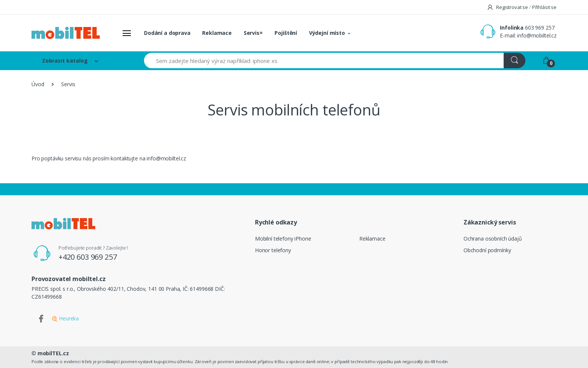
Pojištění (286, 33)
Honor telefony (273, 250)
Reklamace (217, 33)
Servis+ (253, 33)
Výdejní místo (327, 33)
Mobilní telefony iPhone (283, 239)
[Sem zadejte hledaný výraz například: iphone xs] (324, 61)
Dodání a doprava (167, 33)
